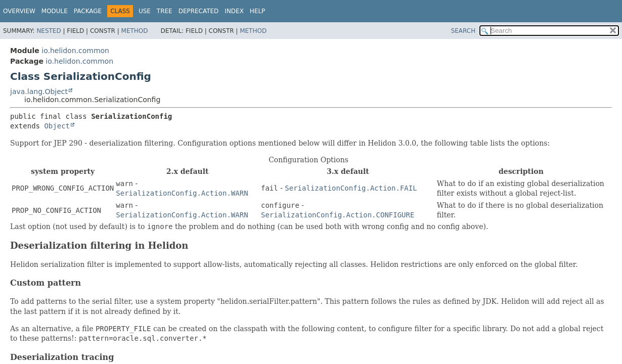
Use (145, 11)
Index (234, 11)
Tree (165, 11)
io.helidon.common (75, 51)
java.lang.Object (39, 92)
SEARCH (463, 31)
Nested (49, 31)
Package (88, 11)
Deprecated (199, 11)
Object (57, 126)
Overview (19, 11)
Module (55, 11)
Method (135, 31)
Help (258, 11)
